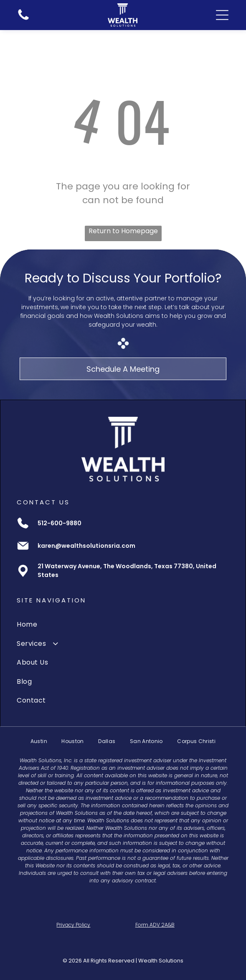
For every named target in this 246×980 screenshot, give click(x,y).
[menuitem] (123, 624)
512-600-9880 (60, 523)
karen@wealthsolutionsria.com (86, 546)
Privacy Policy (73, 925)
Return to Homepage (123, 231)
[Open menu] (222, 15)
